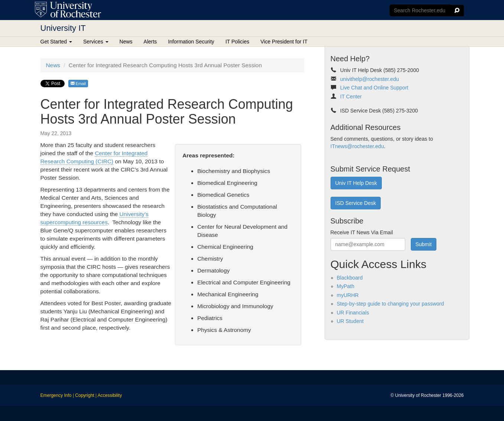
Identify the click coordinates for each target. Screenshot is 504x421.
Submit (424, 244)
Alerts (150, 42)
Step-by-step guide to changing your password (391, 304)
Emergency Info (56, 395)
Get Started (56, 42)
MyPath (346, 286)
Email (78, 84)
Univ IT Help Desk (356, 183)
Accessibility (110, 395)
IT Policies (237, 42)
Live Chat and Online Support (374, 88)
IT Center (351, 97)
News (126, 42)
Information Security (191, 42)
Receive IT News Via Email (362, 232)
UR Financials (353, 313)
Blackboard (350, 278)
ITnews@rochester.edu (357, 146)
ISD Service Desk (356, 203)
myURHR (348, 295)
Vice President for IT (284, 42)
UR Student (350, 321)
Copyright (84, 395)
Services (96, 42)
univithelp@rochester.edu (370, 79)
